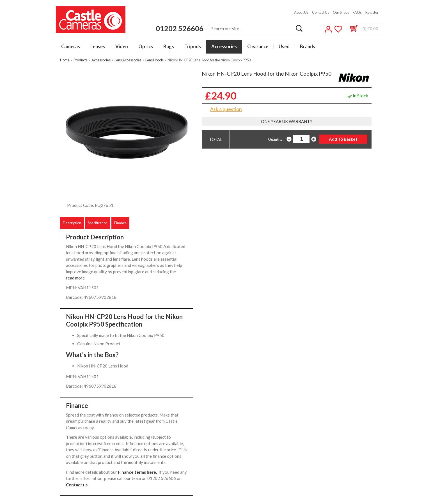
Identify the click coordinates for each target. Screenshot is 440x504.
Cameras (71, 47)
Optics (146, 47)
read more (75, 278)
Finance (120, 223)
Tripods (193, 47)
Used (284, 47)
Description (72, 223)
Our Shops (341, 12)
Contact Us (321, 12)
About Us (301, 12)
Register (372, 12)
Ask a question (226, 109)
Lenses (98, 47)
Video (122, 47)
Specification (98, 223)
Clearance (258, 47)
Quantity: (276, 139)
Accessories (224, 47)
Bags (169, 47)
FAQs (357, 12)
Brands (308, 47)
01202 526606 (180, 28)
